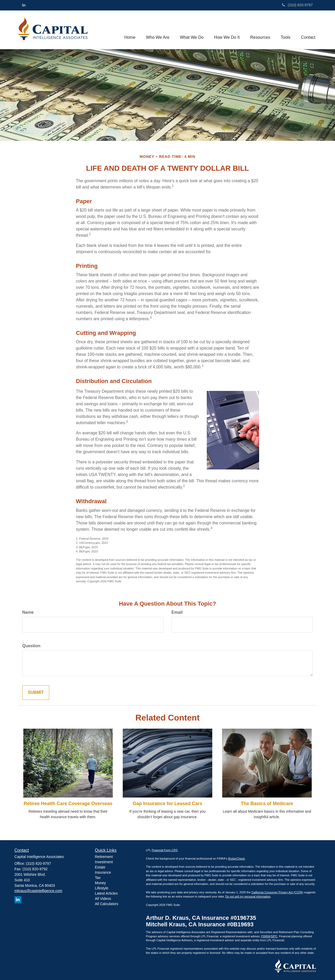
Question (31, 646)
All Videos (103, 899)
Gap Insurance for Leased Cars (167, 804)
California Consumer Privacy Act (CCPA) (277, 892)
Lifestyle (102, 888)
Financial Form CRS (165, 850)
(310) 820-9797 (297, 5)
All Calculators (107, 904)
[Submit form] (36, 693)
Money (100, 883)
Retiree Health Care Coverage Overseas (68, 804)
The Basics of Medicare (267, 804)
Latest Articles (106, 893)
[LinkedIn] (24, 5)
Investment (104, 862)
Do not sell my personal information (248, 896)
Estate (100, 867)
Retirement (104, 857)
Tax (98, 878)
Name (28, 612)
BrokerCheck (237, 859)
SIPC (274, 936)
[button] (158, 30)
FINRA (266, 936)
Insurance (103, 872)
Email (177, 612)
